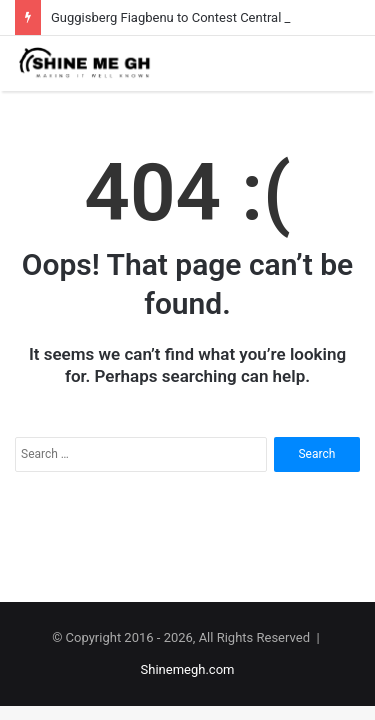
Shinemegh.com (188, 669)
